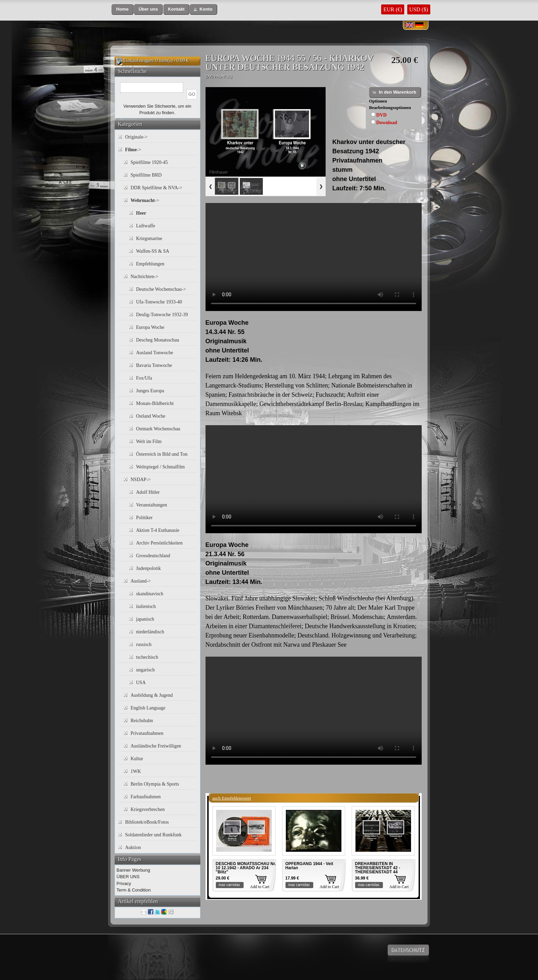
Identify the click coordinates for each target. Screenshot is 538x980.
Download (387, 123)
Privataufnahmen (147, 733)
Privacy (124, 883)
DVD (382, 115)
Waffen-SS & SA (153, 251)
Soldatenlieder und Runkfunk (154, 835)
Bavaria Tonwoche (154, 365)
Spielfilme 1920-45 (149, 162)
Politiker (144, 518)
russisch (144, 644)
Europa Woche (150, 327)
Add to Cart (260, 887)
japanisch (145, 619)
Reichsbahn (142, 721)
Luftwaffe (146, 226)
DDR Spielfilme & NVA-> (156, 188)
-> (133, 150)
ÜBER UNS (128, 877)
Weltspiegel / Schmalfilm (161, 467)
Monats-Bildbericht (155, 403)
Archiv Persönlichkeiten (160, 543)
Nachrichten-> (145, 277)
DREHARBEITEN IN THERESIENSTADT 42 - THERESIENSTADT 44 (378, 868)
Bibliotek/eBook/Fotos (147, 822)
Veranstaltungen (152, 505)
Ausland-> (141, 581)
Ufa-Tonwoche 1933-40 (159, 302)
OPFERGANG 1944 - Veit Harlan (309, 866)
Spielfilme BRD (146, 175)
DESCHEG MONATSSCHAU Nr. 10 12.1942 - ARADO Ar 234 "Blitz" (246, 868)
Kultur (137, 759)
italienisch (146, 606)
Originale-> (136, 137)
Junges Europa (150, 391)
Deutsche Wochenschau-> (161, 289)
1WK (136, 771)
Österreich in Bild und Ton (162, 454)
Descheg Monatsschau (158, 340)
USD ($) (419, 9)
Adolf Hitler (148, 492)
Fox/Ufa (144, 378)
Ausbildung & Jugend (152, 695)
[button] (122, 9)
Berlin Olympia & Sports (155, 784)
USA (141, 683)
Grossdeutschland (153, 556)
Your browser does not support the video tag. (314, 257)
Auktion (133, 847)
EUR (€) (393, 9)
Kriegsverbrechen (148, 809)
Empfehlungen (150, 264)
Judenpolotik (149, 568)
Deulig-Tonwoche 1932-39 (162, 315)
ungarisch (145, 670)
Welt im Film (149, 441)
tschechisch (147, 657)
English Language (148, 708)
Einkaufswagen (138, 61)
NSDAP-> (141, 480)
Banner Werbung (133, 870)
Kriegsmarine (149, 238)
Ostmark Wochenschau (158, 429)
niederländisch (150, 632)
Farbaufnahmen (146, 797)
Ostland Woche (151, 416)
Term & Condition (134, 890)
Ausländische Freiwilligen (156, 746)
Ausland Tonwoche (155, 353)
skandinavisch (150, 594)
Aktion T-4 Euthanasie (158, 530)
